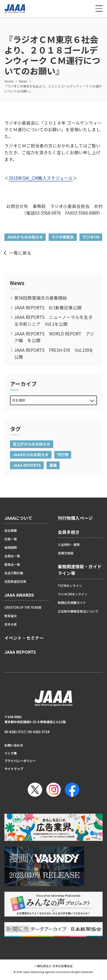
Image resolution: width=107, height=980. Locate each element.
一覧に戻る (20, 253)
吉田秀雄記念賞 (15, 581)
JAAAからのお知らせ (25, 237)
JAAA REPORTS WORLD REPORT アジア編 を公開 (54, 337)
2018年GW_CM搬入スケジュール (41, 178)
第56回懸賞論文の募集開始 (41, 298)
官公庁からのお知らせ (31, 444)
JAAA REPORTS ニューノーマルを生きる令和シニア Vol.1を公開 (53, 320)
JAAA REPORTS (27, 465)
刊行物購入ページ (75, 518)
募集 (53, 465)
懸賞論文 (11, 616)
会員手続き (69, 532)
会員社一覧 (12, 556)
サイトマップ (14, 769)
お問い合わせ (14, 745)
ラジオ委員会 (63, 237)
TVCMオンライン (70, 586)
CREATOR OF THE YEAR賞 (23, 607)
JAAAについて (18, 518)
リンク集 (11, 753)
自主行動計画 (14, 573)
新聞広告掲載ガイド (72, 603)
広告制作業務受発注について (78, 611)
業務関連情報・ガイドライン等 (80, 570)
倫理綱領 (11, 547)
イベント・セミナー (24, 638)
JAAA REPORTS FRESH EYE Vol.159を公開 (54, 353)
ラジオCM (91, 237)
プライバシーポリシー (20, 761)
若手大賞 (11, 624)
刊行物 (63, 454)
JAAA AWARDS (19, 595)
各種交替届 (66, 553)
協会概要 (11, 530)
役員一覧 (11, 539)
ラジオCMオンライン (73, 594)
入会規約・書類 (69, 545)
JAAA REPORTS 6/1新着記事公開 (48, 307)
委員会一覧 (12, 564)
